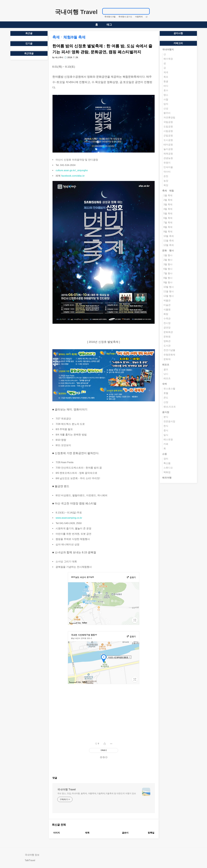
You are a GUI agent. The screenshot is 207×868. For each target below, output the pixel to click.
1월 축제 (168, 195)
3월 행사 (168, 264)
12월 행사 (169, 296)
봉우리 (167, 113)
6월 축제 (168, 218)
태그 (109, 25)
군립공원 (168, 136)
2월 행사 (168, 260)
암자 (166, 104)
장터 (166, 459)
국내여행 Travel (76, 12)
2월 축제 (168, 200)
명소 (166, 95)
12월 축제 (169, 245)
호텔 (166, 393)
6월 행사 (168, 269)
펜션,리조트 (170, 407)
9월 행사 (168, 282)
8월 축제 (168, 227)
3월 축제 (168, 204)
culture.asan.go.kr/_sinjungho (72, 170)
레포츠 (166, 365)
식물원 (167, 310)
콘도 (166, 398)
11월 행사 (169, 291)
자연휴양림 (169, 117)
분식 (166, 417)
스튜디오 (168, 468)
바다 (166, 86)
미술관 (167, 305)
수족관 (167, 319)
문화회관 (168, 332)
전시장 (167, 323)
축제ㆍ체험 (168, 191)
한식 (166, 426)
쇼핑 (165, 454)
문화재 (167, 359)
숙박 (165, 384)
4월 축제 (168, 209)
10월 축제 (169, 236)
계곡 (166, 72)
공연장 (167, 328)
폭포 (166, 77)
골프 (166, 369)
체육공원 (168, 154)
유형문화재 (169, 355)
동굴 (166, 81)
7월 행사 (168, 273)
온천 (166, 176)
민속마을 (168, 167)
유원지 (167, 163)
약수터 (167, 172)
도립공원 (168, 127)
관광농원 (168, 158)
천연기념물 (169, 350)
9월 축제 (168, 232)
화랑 (166, 314)
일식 (166, 435)
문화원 (167, 337)
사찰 (166, 99)
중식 (166, 430)
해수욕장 (168, 59)
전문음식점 (169, 421)
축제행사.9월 (110, 17)
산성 (166, 108)
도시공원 (168, 140)
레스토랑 (168, 439)
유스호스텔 (169, 389)
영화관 (167, 341)
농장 (166, 181)
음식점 (166, 412)
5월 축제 (168, 214)
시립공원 (168, 131)
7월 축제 (168, 223)
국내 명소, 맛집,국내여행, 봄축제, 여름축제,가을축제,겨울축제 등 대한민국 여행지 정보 (97, 793)
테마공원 (168, 145)
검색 (146, 11)
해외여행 (167, 478)
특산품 (167, 463)
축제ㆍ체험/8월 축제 (69, 37)
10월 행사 (169, 287)
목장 (166, 185)
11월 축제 (169, 241)
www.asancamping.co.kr (69, 518)
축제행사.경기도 (125, 17)
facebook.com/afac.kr (73, 176)
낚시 (166, 374)
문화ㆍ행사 (168, 251)
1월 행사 (168, 255)
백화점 (167, 472)
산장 (166, 402)
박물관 (167, 300)
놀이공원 (168, 149)
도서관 (167, 346)
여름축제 (139, 17)
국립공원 (168, 122)
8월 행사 (168, 278)
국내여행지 (168, 49)
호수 (166, 90)
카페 (166, 444)
